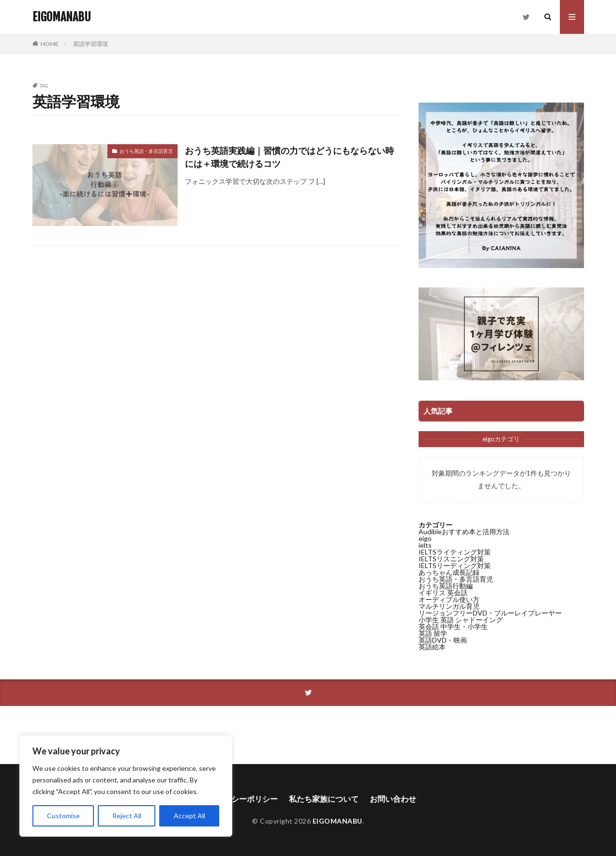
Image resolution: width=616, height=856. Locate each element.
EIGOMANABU (62, 17)
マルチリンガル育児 (449, 606)
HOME (50, 44)
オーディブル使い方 (449, 599)
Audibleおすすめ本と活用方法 (464, 532)
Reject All (127, 816)
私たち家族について (324, 799)
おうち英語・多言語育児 (146, 151)
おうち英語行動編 (446, 586)
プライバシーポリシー (239, 799)
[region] (126, 786)
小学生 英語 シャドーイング (461, 620)
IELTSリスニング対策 (451, 559)
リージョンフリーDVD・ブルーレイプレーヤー (490, 613)
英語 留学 (433, 633)
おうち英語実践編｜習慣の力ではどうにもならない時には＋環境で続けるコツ (289, 157)
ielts (425, 545)
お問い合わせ (393, 799)
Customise (63, 816)
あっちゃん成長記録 (449, 572)
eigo (425, 538)
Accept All (189, 816)
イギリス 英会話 (443, 593)
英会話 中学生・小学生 (453, 626)
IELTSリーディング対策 (455, 565)
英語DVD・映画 (443, 640)
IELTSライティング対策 (455, 552)
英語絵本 (432, 647)
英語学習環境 (90, 44)
